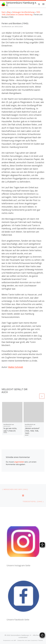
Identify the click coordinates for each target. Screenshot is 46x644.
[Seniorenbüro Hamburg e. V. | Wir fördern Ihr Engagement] (3, 4)
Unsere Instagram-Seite (18, 565)
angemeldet (19, 462)
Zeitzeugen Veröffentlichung (23, 12)
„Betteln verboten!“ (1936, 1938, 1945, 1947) (32, 431)
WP (15, 640)
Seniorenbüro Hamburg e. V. (21, 635)
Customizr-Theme (37, 640)
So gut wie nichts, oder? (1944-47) (10, 430)
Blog (9, 12)
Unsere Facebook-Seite (18, 619)
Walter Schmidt (16, 367)
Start (3, 12)
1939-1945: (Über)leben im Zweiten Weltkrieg (21, 13)
